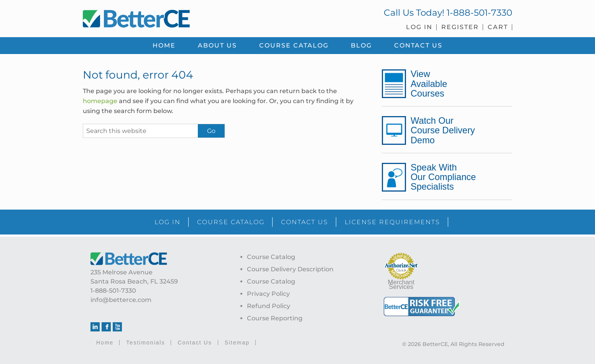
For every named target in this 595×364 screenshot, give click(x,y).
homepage (100, 101)
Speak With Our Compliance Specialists (443, 177)
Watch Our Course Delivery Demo (443, 130)
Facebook (106, 327)
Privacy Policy (268, 294)
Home (105, 343)
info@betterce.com (121, 300)
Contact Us (195, 343)
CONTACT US (305, 222)
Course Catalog (271, 257)
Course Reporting (275, 318)
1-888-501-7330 (479, 13)
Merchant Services (401, 284)
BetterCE (186, 17)
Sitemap (237, 343)
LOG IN (168, 222)
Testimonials (145, 343)
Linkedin (95, 327)
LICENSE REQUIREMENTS (392, 222)
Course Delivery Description (290, 269)
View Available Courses (429, 84)
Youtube (117, 327)
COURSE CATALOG (231, 222)
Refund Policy (269, 306)
